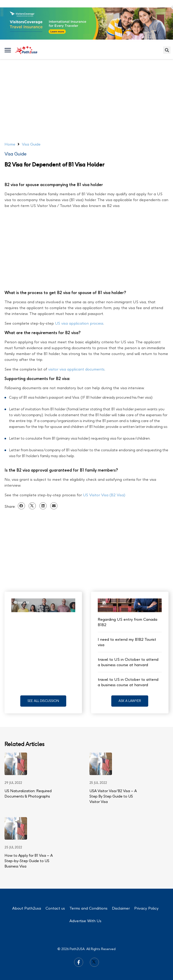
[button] (43, 701)
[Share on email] (54, 506)
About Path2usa (27, 908)
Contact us (55, 908)
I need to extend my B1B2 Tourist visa (127, 642)
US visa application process (79, 323)
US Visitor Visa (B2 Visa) (104, 495)
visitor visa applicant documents (76, 369)
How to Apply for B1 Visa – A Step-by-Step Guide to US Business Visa (29, 861)
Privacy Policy (146, 908)
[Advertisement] (86, 93)
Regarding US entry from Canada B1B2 (127, 622)
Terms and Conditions (88, 908)
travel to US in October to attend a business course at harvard (128, 662)
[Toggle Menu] (8, 50)
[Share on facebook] (21, 506)
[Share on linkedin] (43, 506)
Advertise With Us (85, 921)
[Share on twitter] (32, 506)
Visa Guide (16, 154)
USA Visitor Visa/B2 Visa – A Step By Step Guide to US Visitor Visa (113, 796)
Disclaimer (121, 908)
